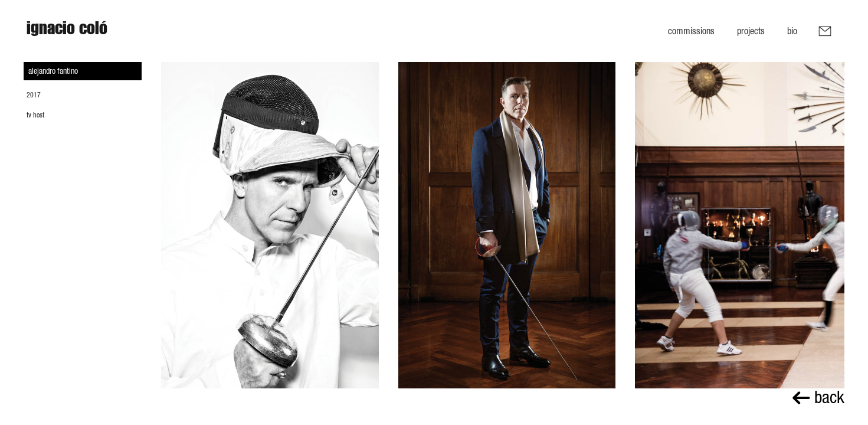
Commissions (691, 31)
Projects (751, 31)
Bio (792, 31)
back (818, 397)
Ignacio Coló (67, 31)
